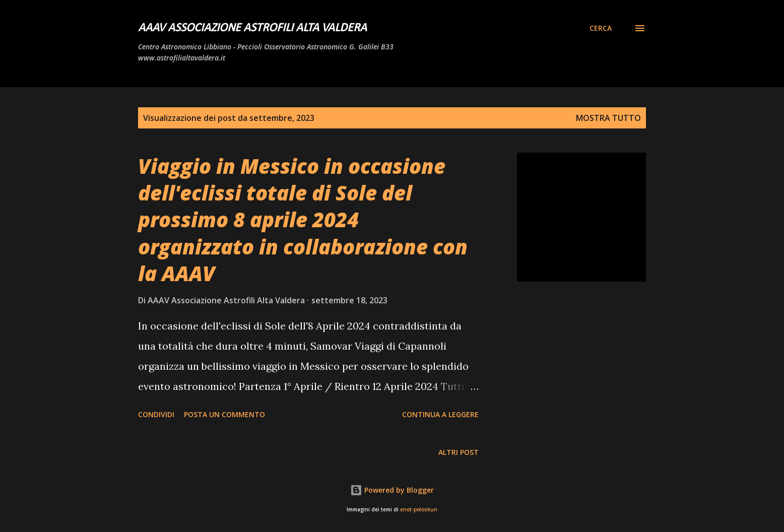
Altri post (459, 452)
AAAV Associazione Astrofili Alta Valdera (252, 28)
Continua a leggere (440, 414)
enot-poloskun (419, 510)
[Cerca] (601, 28)
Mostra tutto (608, 118)
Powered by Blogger (392, 490)
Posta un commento (224, 414)
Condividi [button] (156, 414)
